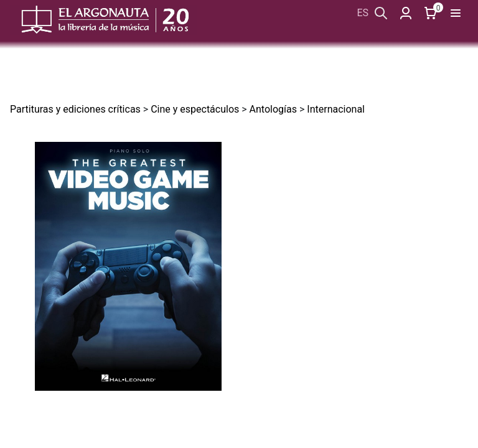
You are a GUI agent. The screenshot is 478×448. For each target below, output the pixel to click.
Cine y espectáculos (195, 109)
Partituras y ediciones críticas (75, 109)
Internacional (336, 109)
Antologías (273, 109)
